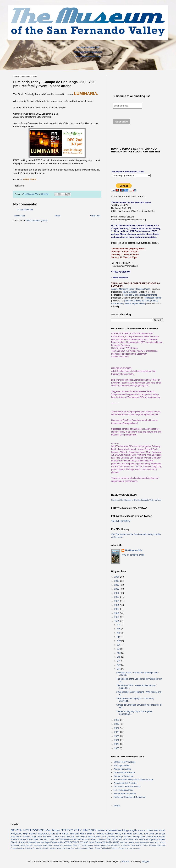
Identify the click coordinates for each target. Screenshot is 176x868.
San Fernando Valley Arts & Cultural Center (134, 780)
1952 (73, 837)
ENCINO (89, 830)
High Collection (88, 837)
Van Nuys (53, 830)
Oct (119, 661)
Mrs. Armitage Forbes (47, 842)
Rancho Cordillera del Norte (137, 301)
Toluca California (102, 848)
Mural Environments (148, 295)
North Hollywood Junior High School (150, 842)
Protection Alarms (153, 298)
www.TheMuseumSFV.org (88, 56)
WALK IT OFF (142, 845)
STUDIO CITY (71, 830)
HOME (117, 806)
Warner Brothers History (125, 794)
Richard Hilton (78, 834)
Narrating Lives (155, 845)
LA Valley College (28, 837)
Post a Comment (25, 210)
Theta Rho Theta (128, 845)
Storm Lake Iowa (63, 848)
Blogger (145, 861)
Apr (119, 637)
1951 (46, 839)
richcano (125, 861)
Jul (119, 649)
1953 (120, 839)
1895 (109, 839)
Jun (119, 645)
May (119, 641)
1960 (141, 834)
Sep (119, 657)
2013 (117, 601)
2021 (117, 728)
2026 (117, 748)
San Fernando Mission (95, 839)
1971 (136, 839)
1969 (130, 839)
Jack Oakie (130, 842)
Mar (119, 633)
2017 (117, 617)
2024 (117, 740)
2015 (117, 609)
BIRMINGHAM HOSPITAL (72, 839)
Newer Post (19, 216)
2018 (117, 621)
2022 (117, 732)
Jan (119, 625)
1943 (58, 834)
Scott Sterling (95, 842)
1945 (152, 834)
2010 (117, 589)
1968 (52, 839)
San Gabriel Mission (48, 848)
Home (58, 216)
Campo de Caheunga (124, 776)
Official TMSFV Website (125, 762)
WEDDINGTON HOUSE (54, 837)
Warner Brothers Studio (22, 839)
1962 (39, 837)
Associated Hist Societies (125, 783)
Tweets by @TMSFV (121, 521)
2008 (117, 581)
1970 (57, 839)
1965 (98, 837)
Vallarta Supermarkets (135, 303)
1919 (41, 839)
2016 (117, 613)
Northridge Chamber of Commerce (130, 797)
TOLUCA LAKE (46, 834)
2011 (117, 593)
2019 (117, 720)
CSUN (66, 834)
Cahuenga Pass (138, 837)
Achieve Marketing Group (123, 289)
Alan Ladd (105, 845)
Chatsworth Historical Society (127, 787)
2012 (117, 597)
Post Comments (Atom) (37, 221)
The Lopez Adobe (122, 766)
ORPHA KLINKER (107, 830)
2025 (117, 744)
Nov (119, 665)
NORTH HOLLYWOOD (28, 830)
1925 (114, 839)
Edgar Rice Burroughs (132, 848)
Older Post (95, 216)
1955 (78, 837)
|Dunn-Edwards (130, 292)
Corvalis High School (156, 837)
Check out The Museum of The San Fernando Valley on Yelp (136, 500)
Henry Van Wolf (123, 834)
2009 (117, 585)
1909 (35, 839)
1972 (104, 837)
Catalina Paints (143, 289)
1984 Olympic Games (91, 845)
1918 (122, 842)
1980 (141, 839)
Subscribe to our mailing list (131, 96)
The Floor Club (130, 295)
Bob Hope (149, 839)
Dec (119, 669)
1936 (68, 837)
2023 (117, 736)
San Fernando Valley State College (44, 845)
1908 (74, 845)
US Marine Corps (116, 848)
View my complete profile (133, 555)
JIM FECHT (115, 845)
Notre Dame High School (118, 837)
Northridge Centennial (20, 845)
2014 (117, 605)
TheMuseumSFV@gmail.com (88, 52)
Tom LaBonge (66, 845)
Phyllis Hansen (138, 830)
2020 (117, 724)
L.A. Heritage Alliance (124, 790)
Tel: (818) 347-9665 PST (88, 47)
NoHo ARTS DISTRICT (68, 842)
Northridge (123, 830)
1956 (135, 834)
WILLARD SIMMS (111, 842)
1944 (90, 834)
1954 (125, 839)
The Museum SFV (134, 550)
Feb (119, 629)
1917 (79, 845)
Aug (119, 653)
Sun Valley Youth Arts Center (83, 848)
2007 (117, 577)
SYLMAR (84, 842)
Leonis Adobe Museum (124, 773)
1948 (146, 834)
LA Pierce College (103, 834)
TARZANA (153, 830)
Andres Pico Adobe (123, 769)
